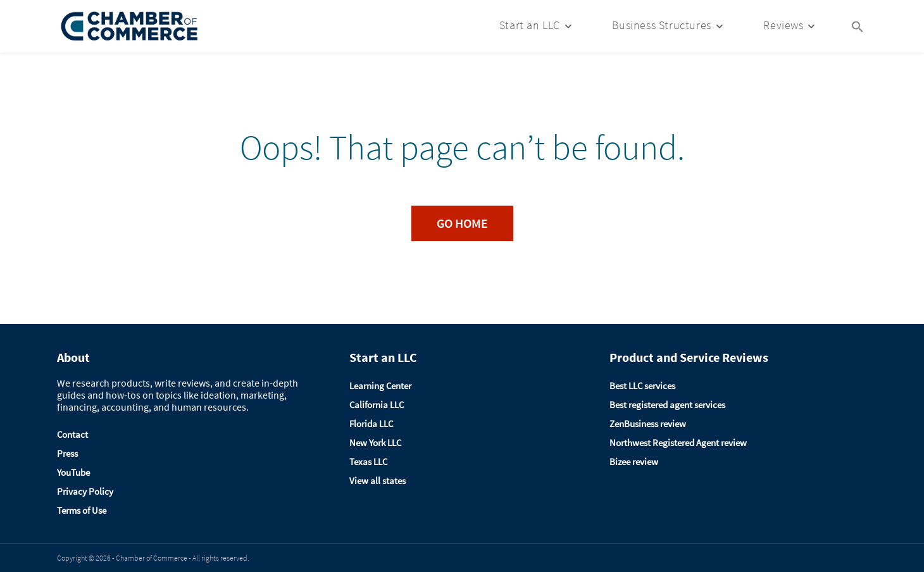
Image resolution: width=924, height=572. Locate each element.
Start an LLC (530, 25)
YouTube (73, 472)
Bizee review (634, 462)
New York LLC (375, 443)
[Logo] (130, 26)
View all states (378, 481)
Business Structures (661, 25)
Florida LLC (371, 424)
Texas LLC (368, 462)
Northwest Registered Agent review (678, 443)
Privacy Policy (85, 491)
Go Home (462, 223)
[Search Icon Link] (858, 25)
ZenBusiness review (648, 424)
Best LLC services (642, 386)
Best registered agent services (667, 405)
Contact (72, 434)
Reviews (783, 25)
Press (67, 453)
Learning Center (380, 386)
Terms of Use (82, 510)
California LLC (377, 405)
